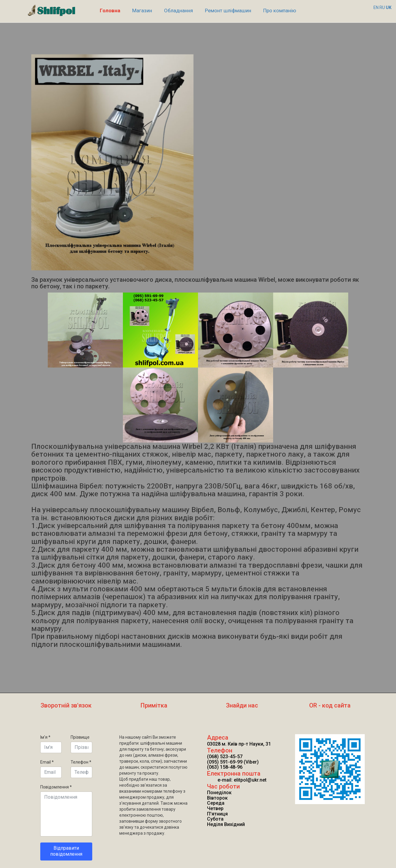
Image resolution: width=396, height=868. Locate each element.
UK (389, 8)
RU (382, 8)
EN (376, 8)
